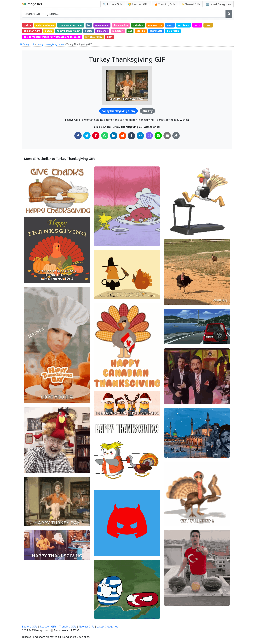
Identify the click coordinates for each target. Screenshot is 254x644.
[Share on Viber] (149, 136)
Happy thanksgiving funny (50, 44)
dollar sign (173, 31)
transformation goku (71, 25)
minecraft (118, 31)
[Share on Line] (158, 136)
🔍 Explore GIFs (113, 4)
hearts (89, 31)
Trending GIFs (68, 627)
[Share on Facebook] (78, 136)
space (170, 25)
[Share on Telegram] (140, 136)
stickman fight (32, 31)
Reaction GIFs (48, 627)
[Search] (229, 14)
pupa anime (102, 25)
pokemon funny (45, 25)
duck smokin (121, 25)
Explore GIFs (30, 627)
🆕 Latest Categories (218, 4)
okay (110, 37)
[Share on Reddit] (123, 136)
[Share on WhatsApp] (105, 136)
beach (48, 31)
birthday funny (94, 37)
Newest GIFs (86, 627)
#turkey (147, 111)
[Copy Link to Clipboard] (176, 136)
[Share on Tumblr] (131, 136)
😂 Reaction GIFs (138, 4)
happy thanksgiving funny (118, 111)
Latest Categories (107, 627)
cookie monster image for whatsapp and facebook (52, 37)
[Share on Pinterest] (96, 136)
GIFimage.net (27, 44)
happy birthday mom (69, 31)
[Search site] (124, 14)
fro (89, 25)
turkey (28, 25)
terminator (156, 31)
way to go (184, 25)
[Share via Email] (167, 136)
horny (197, 25)
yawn (208, 25)
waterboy (138, 25)
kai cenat (102, 31)
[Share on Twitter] (87, 136)
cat (130, 31)
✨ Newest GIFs (190, 4)
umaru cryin (155, 25)
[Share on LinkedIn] (114, 136)
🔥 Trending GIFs (165, 4)
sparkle (141, 31)
